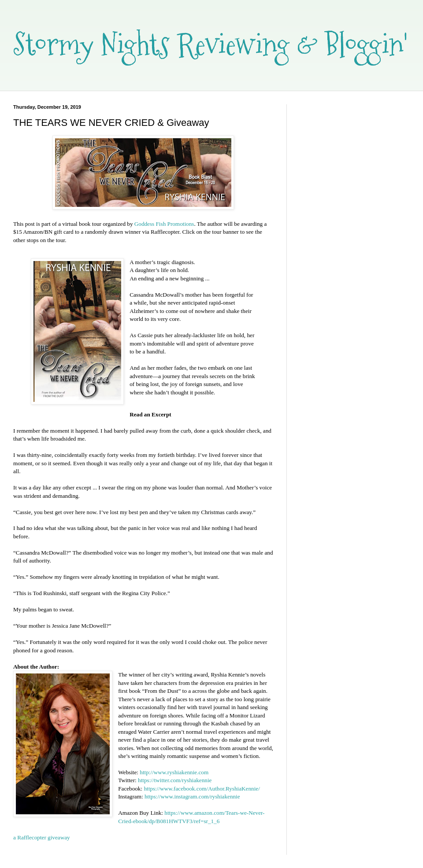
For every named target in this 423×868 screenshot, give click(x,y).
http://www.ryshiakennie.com (174, 772)
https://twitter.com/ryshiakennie (175, 780)
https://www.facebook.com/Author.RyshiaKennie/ (202, 789)
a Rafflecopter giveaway (42, 837)
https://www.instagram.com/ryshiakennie (192, 796)
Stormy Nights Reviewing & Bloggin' (211, 44)
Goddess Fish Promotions (164, 224)
